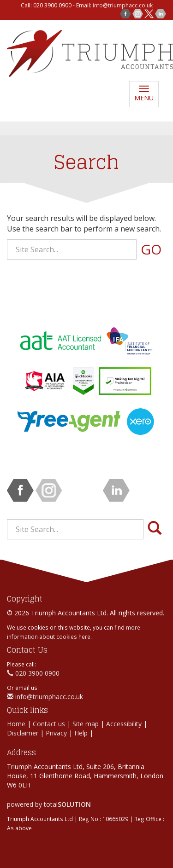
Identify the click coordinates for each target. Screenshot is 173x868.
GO (151, 249)
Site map (86, 724)
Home (16, 724)
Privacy (56, 733)
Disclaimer (23, 733)
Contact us (49, 724)
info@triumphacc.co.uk (123, 5)
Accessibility (124, 724)
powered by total (49, 804)
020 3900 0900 (33, 673)
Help (81, 733)
